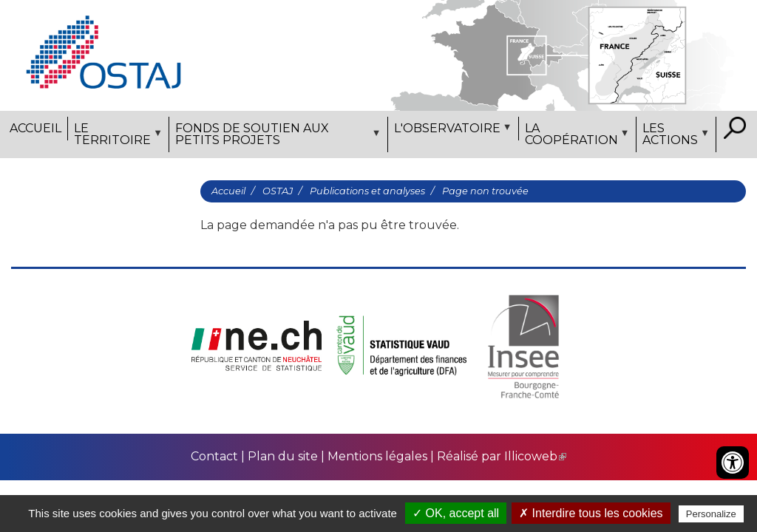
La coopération (576, 137)
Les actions (675, 137)
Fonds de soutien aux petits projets (276, 137)
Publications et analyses (367, 191)
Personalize (711, 514)
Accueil (35, 128)
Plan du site (283, 456)
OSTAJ (278, 191)
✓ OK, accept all (456, 513)
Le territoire (116, 137)
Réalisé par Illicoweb (502, 456)
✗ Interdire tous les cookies (591, 513)
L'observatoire (451, 131)
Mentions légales (377, 456)
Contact (216, 456)
